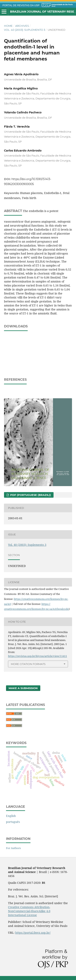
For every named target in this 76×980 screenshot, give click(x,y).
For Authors (13, 848)
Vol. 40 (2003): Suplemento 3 (25, 30)
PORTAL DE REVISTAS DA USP (21, 5)
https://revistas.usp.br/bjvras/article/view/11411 (37, 656)
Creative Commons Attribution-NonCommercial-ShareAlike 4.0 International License (29, 911)
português (13, 822)
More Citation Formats (28, 664)
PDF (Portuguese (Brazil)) (30, 495)
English (11, 816)
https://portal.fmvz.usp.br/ (33, 933)
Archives (22, 26)
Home (8, 26)
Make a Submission (23, 688)
